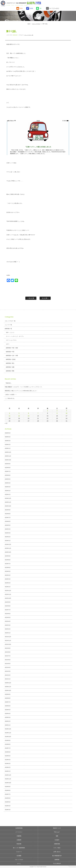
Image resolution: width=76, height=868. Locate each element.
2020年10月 (8, 691)
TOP (29, 24)
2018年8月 (8, 790)
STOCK (21, 8)
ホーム (19, 864)
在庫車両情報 (19, 828)
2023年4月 (8, 575)
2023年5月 (8, 571)
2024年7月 (8, 518)
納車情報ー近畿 (10, 367)
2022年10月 (8, 598)
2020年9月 (8, 694)
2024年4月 (8, 529)
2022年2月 (8, 629)
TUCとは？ (57, 832)
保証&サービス (57, 828)
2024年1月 (8, 541)
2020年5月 (8, 710)
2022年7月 (8, 610)
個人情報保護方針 (57, 856)
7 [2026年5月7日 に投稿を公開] (38, 413)
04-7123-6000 (54, 8)
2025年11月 (8, 456)
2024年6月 (8, 521)
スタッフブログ (36, 24)
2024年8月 (8, 514)
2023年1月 (8, 587)
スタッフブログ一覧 (29, 35)
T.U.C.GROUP (57, 864)
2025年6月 (8, 475)
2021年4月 (8, 667)
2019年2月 (8, 767)
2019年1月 (8, 771)
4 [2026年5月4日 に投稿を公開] (9, 413)
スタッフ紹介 (57, 848)
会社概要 (19, 856)
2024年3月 (8, 533)
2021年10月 (8, 644)
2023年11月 (8, 548)
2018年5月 (8, 802)
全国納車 (19, 840)
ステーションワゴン (11, 340)
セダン (8, 344)
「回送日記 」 (8, 383)
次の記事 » (45, 298)
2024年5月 (8, 525)
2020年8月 (8, 698)
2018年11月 (8, 779)
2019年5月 (8, 756)
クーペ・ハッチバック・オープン (15, 336)
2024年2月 (8, 537)
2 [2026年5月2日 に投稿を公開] (57, 411)
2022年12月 (8, 591)
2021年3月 (8, 671)
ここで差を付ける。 (10, 398)
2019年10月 (8, 737)
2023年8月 (8, 560)
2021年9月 (8, 648)
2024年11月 (8, 502)
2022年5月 (8, 617)
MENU (73, 3)
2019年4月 (8, 760)
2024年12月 (8, 498)
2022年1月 (8, 633)
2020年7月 (8, 702)
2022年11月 (8, 594)
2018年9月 (8, 787)
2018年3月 (8, 810)
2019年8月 (8, 744)
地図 (57, 836)
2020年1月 (8, 725)
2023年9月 (8, 556)
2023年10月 (8, 552)
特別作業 (19, 844)
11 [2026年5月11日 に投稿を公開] (9, 416)
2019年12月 (8, 729)
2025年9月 (8, 464)
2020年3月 (8, 717)
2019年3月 (8, 764)
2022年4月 (8, 621)
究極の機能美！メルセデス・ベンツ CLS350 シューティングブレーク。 (24, 387)
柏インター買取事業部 (19, 848)
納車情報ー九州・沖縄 (12, 356)
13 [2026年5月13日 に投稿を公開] (28, 416)
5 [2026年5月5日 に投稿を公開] (19, 413)
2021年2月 (8, 675)
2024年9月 (8, 510)
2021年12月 (8, 637)
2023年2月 (8, 583)
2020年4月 (8, 714)
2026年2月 (8, 445)
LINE (40, 8)
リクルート (19, 852)
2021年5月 (8, 664)
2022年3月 (8, 625)
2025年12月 (8, 452)
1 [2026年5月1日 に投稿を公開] (47, 411)
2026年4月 (8, 437)
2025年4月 (8, 483)
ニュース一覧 (8, 325)
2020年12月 (8, 683)
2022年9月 (8, 602)
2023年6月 (8, 568)
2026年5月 (8, 433)
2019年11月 (8, 733)
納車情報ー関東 (10, 371)
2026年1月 (8, 448)
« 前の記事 (31, 298)
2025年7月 (8, 471)
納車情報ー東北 (10, 363)
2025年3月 (8, 487)
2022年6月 (8, 614)
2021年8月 (8, 652)
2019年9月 (8, 740)
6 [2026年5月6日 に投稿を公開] (28, 413)
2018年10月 (8, 783)
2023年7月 (8, 564)
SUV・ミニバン (10, 332)
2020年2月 (8, 721)
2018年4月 (8, 806)
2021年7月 (8, 656)
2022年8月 (8, 606)
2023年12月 (8, 544)
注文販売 (57, 840)
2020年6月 (8, 706)
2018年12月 (8, 775)
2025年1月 (8, 495)
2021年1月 (8, 679)
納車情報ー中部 (10, 352)
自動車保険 (57, 844)
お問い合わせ (57, 852)
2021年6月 (8, 660)
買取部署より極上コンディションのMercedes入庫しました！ (21, 391)
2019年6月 (8, 752)
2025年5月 (8, 479)
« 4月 (6, 423)
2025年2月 (8, 491)
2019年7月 (8, 748)
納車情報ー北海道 (11, 359)
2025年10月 (8, 460)
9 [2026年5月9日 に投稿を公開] (57, 413)
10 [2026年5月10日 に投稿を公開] (66, 413)
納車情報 (57, 860)
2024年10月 (8, 506)
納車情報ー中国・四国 (12, 348)
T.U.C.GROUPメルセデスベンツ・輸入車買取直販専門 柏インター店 (29, 3)
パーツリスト (19, 832)
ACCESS (31, 8)
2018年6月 (8, 798)
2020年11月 (8, 687)
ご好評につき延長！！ (11, 395)
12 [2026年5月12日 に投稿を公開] (19, 416)
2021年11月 (8, 641)
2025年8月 (8, 468)
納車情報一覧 (8, 329)
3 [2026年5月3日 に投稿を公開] (66, 411)
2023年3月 (8, 579)
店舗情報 (19, 836)
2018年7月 (8, 794)
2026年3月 (8, 441)
